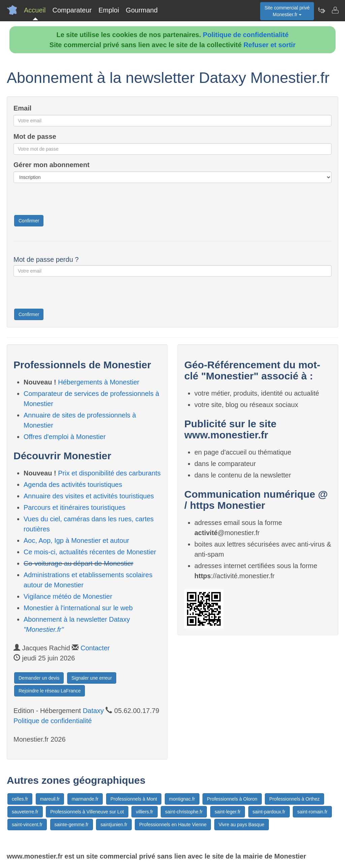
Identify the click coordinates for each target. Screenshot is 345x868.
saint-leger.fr (228, 812)
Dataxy (93, 711)
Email (22, 108)
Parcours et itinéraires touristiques (74, 507)
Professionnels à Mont (134, 799)
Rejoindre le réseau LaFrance (50, 691)
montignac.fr (182, 799)
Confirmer (29, 221)
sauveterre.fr (25, 812)
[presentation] (65, 201)
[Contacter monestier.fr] (335, 10)
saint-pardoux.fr (269, 812)
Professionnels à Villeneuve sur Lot (87, 812)
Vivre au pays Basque (242, 825)
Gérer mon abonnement (52, 165)
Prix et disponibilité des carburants (109, 473)
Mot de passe (35, 136)
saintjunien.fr (114, 825)
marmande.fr (85, 799)
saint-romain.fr (312, 812)
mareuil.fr (50, 799)
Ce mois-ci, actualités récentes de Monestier (90, 552)
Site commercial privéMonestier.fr (287, 11)
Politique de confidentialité (246, 35)
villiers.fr (144, 812)
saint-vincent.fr (27, 825)
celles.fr (20, 799)
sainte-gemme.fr (72, 825)
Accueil (35, 10)
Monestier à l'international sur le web (78, 608)
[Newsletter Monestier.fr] (321, 10)
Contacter (95, 648)
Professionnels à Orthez (294, 799)
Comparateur (72, 10)
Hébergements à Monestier (99, 382)
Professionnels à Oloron (232, 799)
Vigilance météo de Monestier (68, 596)
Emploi (109, 10)
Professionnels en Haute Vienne (173, 825)
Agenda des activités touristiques (73, 485)
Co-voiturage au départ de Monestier (79, 563)
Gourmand (142, 10)
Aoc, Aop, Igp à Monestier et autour (76, 540)
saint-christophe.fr (184, 812)
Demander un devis (39, 678)
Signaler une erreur (92, 678)
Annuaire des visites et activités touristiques (89, 496)
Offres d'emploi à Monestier (65, 437)
